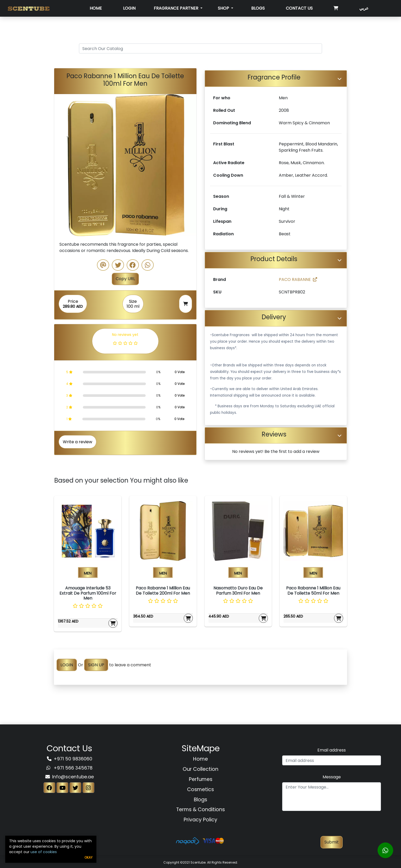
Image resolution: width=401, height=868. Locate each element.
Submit (332, 842)
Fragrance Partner (177, 8)
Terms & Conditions (200, 809)
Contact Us (299, 8)
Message (332, 777)
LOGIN (67, 665)
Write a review (78, 442)
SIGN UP (96, 665)
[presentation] (332, 826)
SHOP (224, 8)
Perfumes (201, 779)
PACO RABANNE (298, 279)
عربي (364, 8)
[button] (65, 165)
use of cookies (44, 852)
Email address (332, 750)
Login (129, 8)
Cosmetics (200, 789)
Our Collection (200, 769)
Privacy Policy (200, 820)
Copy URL (125, 279)
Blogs (258, 8)
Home (96, 8)
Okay (88, 857)
